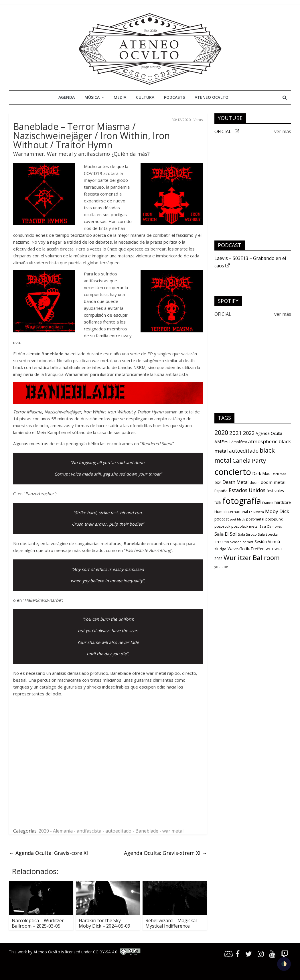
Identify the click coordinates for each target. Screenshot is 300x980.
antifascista (89, 831)
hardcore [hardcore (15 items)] (283, 502)
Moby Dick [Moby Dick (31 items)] (277, 511)
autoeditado (118, 831)
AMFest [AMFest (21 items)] (222, 441)
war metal (173, 831)
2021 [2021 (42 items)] (236, 433)
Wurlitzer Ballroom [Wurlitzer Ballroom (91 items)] (252, 558)
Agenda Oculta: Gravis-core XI (48, 853)
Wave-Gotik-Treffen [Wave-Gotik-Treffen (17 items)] (246, 549)
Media (120, 97)
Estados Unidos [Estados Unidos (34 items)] (247, 490)
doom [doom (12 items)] (255, 483)
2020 (44, 831)
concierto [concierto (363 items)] (233, 472)
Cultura (145, 97)
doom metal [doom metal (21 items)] (273, 482)
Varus (198, 120)
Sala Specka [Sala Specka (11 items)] (268, 534)
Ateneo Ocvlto (212, 97)
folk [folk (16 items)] (218, 502)
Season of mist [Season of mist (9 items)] (242, 542)
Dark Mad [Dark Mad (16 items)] (261, 473)
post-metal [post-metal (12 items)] (255, 519)
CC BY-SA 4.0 (105, 952)
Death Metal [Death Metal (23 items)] (235, 482)
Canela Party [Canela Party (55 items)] (249, 461)
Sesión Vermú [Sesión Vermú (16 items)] (267, 542)
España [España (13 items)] (221, 491)
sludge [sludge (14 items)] (220, 549)
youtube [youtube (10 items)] (221, 567)
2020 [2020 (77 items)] (221, 432)
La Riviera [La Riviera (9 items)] (256, 512)
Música (92, 97)
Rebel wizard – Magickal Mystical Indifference (171, 923)
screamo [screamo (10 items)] (222, 542)
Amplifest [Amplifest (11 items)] (239, 442)
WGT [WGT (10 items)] (270, 549)
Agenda (67, 97)
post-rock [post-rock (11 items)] (222, 526)
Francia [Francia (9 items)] (268, 503)
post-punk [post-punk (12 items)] (274, 519)
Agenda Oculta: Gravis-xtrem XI (165, 853)
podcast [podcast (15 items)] (222, 519)
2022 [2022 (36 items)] (249, 433)
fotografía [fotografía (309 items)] (242, 501)
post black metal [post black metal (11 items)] (245, 526)
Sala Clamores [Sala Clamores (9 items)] (271, 526)
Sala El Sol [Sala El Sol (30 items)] (226, 534)
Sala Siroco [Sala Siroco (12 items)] (247, 534)
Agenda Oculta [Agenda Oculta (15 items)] (269, 433)
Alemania (63, 831)
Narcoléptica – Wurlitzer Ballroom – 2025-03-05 (38, 923)
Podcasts (174, 97)
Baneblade (147, 831)
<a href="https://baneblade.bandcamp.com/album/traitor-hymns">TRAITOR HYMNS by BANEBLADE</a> (70, 761)
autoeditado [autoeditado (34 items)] (244, 451)
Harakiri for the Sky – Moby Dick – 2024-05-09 (104, 923)
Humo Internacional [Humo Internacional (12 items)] (231, 512)
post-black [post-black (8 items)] (237, 519)
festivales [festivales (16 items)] (275, 491)
